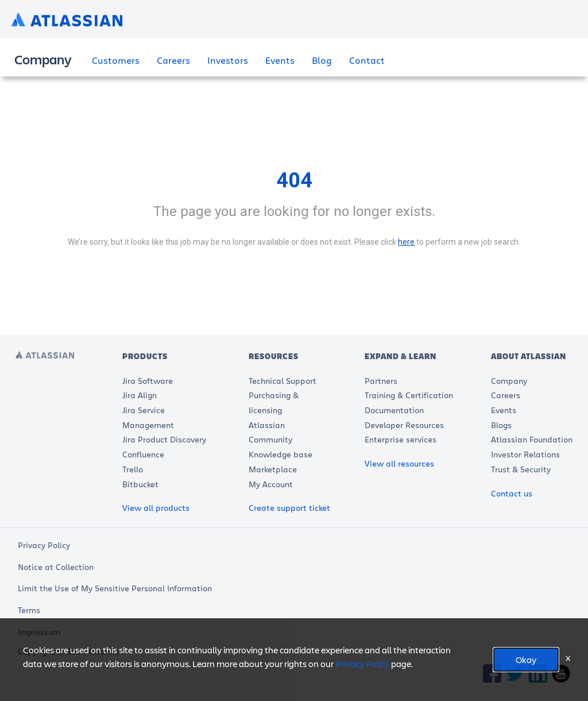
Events (280, 60)
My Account (271, 484)
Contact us (512, 493)
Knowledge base (281, 454)
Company (509, 381)
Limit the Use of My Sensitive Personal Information (115, 588)
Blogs (501, 425)
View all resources (399, 463)
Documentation (394, 410)
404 (294, 180)
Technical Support (283, 381)
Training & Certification (409, 395)
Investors (228, 60)
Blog (322, 60)
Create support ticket (289, 508)
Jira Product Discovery (164, 439)
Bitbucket (140, 484)
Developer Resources (404, 425)
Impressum (39, 632)
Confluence (143, 454)
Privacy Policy (44, 545)
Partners (381, 381)
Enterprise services (401, 439)
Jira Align (140, 395)
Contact (367, 60)
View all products (156, 508)
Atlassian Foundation (532, 439)
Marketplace (273, 469)
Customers (116, 60)
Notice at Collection (56, 567)
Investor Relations (525, 454)
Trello (133, 469)
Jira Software (148, 381)
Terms (29, 610)
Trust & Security (521, 469)
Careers (173, 60)
